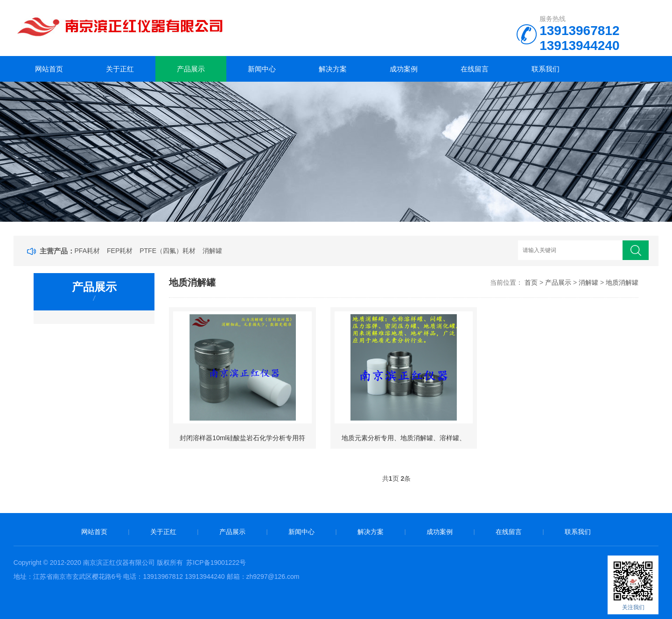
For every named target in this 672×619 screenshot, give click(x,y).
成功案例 (404, 69)
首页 (531, 282)
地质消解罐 (622, 282)
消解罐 (212, 251)
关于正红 (120, 69)
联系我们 (546, 69)
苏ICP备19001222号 (216, 563)
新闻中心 (262, 69)
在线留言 (475, 69)
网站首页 (49, 69)
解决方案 (333, 69)
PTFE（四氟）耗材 (168, 251)
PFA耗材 (87, 251)
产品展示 (191, 69)
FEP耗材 (120, 251)
